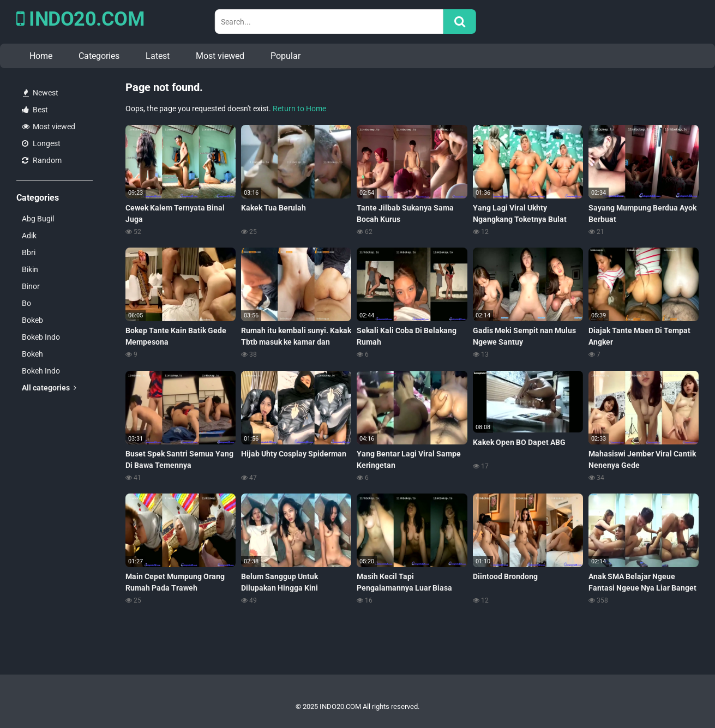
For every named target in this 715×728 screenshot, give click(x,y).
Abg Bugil (38, 219)
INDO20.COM (80, 19)
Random (42, 160)
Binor (31, 286)
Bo (26, 303)
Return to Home (299, 109)
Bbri (29, 252)
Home (41, 56)
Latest (158, 56)
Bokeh (32, 354)
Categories (99, 56)
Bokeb (32, 320)
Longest (41, 143)
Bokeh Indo (41, 371)
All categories (49, 388)
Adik (29, 236)
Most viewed (220, 56)
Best (35, 110)
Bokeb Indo (41, 337)
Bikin (30, 269)
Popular (286, 56)
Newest (41, 93)
